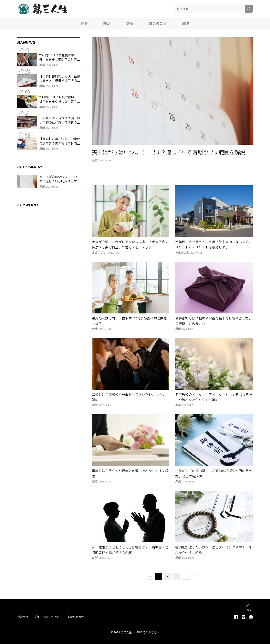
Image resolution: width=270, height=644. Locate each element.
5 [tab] (174, 174)
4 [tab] (171, 174)
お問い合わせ (76, 617)
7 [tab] (181, 174)
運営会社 (23, 617)
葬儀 (84, 24)
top (249, 610)
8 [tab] (185, 174)
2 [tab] (163, 174)
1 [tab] (160, 174)
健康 (130, 24)
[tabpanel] (172, 100)
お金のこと (158, 24)
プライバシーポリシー (48, 617)
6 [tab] (178, 174)
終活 (107, 24)
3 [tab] (167, 174)
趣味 (186, 24)
